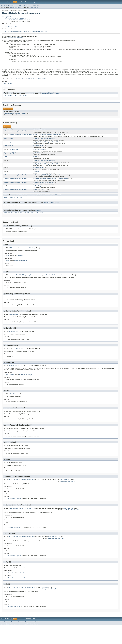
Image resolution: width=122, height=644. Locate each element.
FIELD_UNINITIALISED (21, 102)
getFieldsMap (37, 161)
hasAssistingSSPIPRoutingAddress (44, 169)
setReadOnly (37, 196)
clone (35, 138)
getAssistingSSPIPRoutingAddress (44, 146)
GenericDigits (8, 150)
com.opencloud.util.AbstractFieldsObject (19, 20)
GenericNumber (8, 146)
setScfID (36, 200)
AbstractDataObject (52, 213)
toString (20, 208)
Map (5, 161)
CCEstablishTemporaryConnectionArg (16, 120)
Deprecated (28, 2)
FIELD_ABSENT (8, 102)
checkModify (8, 216)
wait (33, 223)
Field (11, 7)
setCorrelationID (39, 192)
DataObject (7, 26)
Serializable (14, 26)
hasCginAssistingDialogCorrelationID (45, 173)
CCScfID (6, 165)
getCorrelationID (39, 153)
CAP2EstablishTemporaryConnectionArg (15, 31)
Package (9, 2)
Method (19, 7)
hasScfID (36, 181)
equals (6, 208)
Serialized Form (8, 90)
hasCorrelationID (39, 177)
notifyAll (27, 223)
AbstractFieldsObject (16, 38)
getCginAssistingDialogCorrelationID (45, 150)
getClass (14, 223)
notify (20, 223)
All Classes (36, 5)
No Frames (26, 5)
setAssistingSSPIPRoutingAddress (44, 184)
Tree (23, 2)
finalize (7, 223)
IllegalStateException (68, 497)
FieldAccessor (13, 157)
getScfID (36, 165)
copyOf (35, 142)
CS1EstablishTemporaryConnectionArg (37, 31)
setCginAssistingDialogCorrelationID (45, 188)
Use (19, 2)
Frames (20, 5)
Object (14, 161)
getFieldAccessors (39, 157)
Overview (3, 2)
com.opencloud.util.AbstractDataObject (15, 18)
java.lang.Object (6, 17)
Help (34, 2)
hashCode (12, 208)
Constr (15, 7)
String (9, 161)
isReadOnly (17, 216)
